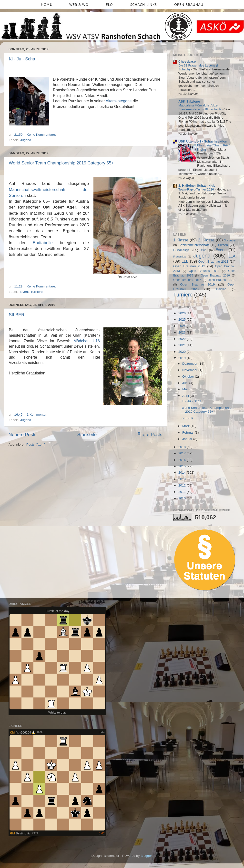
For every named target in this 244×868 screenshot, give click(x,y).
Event (25, 292)
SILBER (17, 315)
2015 (183, 466)
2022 (183, 339)
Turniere (37, 292)
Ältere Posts (150, 434)
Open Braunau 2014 (204, 271)
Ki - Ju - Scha (22, 59)
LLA (232, 256)
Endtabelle (43, 243)
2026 (183, 313)
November (190, 370)
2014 (183, 472)
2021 (183, 345)
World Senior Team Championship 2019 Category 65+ (61, 163)
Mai (185, 389)
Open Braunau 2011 (213, 262)
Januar (188, 439)
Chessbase (187, 62)
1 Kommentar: (38, 415)
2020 (183, 352)
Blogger (146, 856)
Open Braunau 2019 (197, 284)
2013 (183, 479)
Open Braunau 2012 (189, 266)
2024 (183, 326)
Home (46, 4)
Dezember (190, 364)
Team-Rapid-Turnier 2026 (197, 189)
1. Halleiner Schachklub (197, 186)
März (186, 426)
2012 (183, 485)
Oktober (189, 377)
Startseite (87, 434)
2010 (183, 498)
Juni (186, 383)
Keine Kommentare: (42, 135)
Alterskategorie (119, 101)
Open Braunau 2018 (222, 280)
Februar (188, 433)
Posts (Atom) (36, 444)
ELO (109, 5)
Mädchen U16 (87, 341)
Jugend (26, 140)
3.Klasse (230, 240)
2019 (183, 358)
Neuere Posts (22, 434)
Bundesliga (181, 250)
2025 (183, 320)
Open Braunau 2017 (187, 280)
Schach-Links (144, 5)
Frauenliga (179, 257)
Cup (204, 250)
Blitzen (223, 245)
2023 (183, 332)
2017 (183, 453)
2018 (183, 447)
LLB (185, 261)
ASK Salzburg (189, 101)
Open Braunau (189, 5)
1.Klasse (181, 240)
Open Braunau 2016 (215, 276)
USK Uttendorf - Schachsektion (203, 141)
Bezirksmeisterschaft (194, 245)
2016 (183, 460)
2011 (183, 492)
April (186, 396)
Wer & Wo (79, 5)
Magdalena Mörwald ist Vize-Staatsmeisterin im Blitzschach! (200, 107)
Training (221, 289)
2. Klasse (206, 240)
